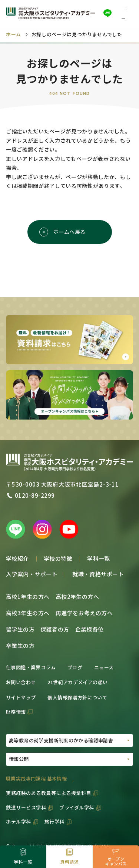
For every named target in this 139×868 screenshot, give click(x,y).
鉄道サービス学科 (26, 807)
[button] (126, 13)
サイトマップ (21, 697)
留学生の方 (20, 629)
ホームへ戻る (62, 232)
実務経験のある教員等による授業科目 (49, 793)
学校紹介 (17, 558)
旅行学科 (54, 821)
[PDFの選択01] (69, 741)
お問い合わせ (21, 682)
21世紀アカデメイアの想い (77, 682)
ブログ (75, 667)
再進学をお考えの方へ (84, 613)
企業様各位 (90, 629)
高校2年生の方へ (77, 597)
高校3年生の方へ (28, 613)
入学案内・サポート (32, 574)
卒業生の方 (20, 645)
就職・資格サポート (98, 574)
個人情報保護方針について (77, 697)
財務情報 (16, 712)
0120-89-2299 (35, 495)
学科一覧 (99, 558)
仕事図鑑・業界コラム (31, 667)
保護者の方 (55, 629)
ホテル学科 (19, 821)
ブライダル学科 (77, 807)
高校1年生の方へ (28, 597)
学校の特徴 (58, 558)
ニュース (104, 667)
